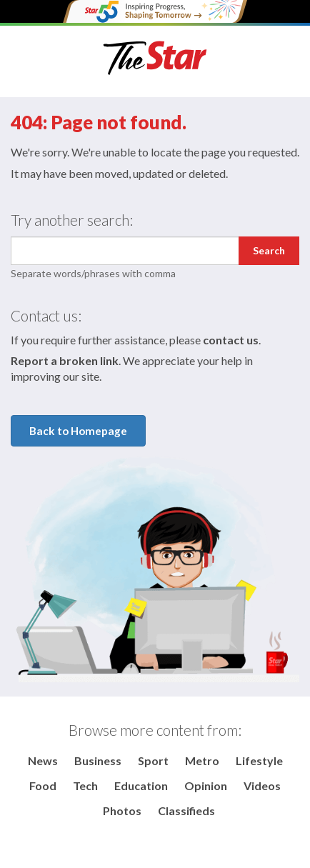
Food (43, 785)
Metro (202, 760)
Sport (153, 760)
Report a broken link (65, 360)
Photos (122, 810)
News (43, 760)
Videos (262, 785)
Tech (85, 785)
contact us (231, 340)
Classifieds (186, 810)
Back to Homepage (78, 431)
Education (141, 785)
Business (98, 760)
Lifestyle (259, 760)
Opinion (206, 785)
